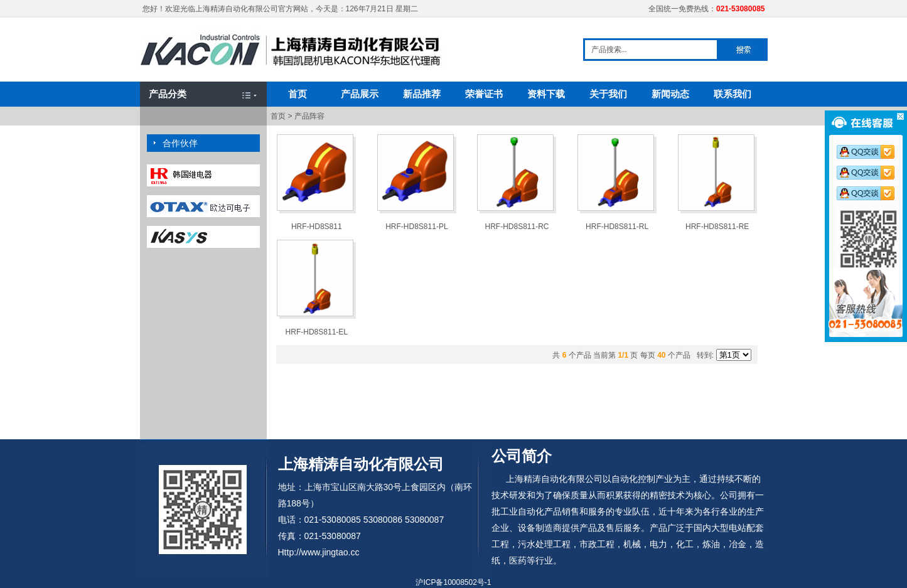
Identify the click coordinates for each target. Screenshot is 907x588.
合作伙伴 (180, 143)
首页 (298, 94)
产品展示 (360, 94)
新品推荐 (422, 94)
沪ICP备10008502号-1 (453, 582)
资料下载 (546, 94)
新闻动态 (670, 94)
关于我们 (608, 94)
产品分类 (168, 94)
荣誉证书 (484, 94)
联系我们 (733, 94)
